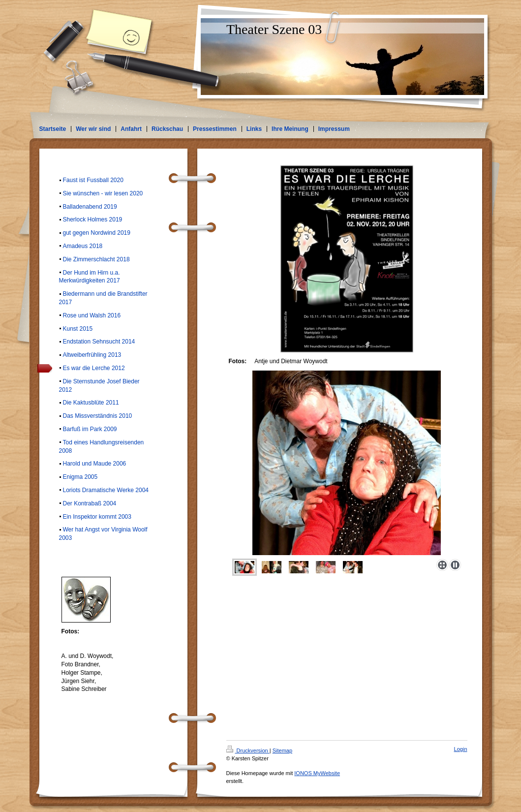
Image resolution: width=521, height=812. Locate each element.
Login (461, 749)
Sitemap (282, 750)
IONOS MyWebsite (317, 773)
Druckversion (248, 750)
